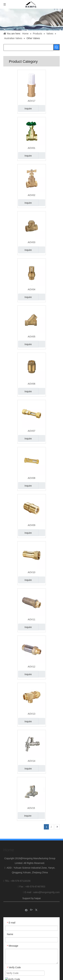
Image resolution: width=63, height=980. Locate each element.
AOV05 (32, 337)
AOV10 (32, 572)
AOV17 (32, 101)
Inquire (25, 108)
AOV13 (32, 714)
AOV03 (32, 242)
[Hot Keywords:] (56, 47)
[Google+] (32, 908)
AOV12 (32, 667)
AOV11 (32, 619)
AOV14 (32, 761)
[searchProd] (28, 47)
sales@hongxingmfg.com (46, 891)
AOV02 (32, 195)
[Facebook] (26, 908)
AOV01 (32, 148)
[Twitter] (37, 908)
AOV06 (32, 384)
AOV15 (31, 808)
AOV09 (32, 525)
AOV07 (32, 431)
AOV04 (32, 289)
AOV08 (32, 478)
